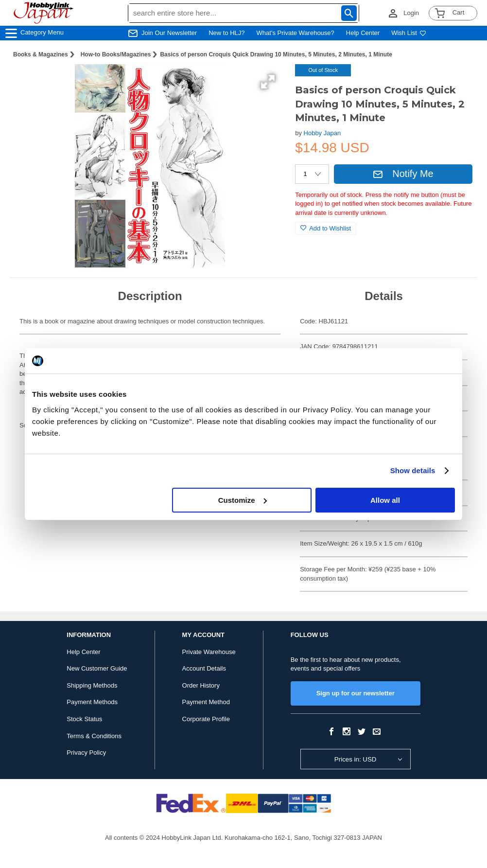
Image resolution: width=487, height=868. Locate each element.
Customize (243, 500)
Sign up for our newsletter (356, 693)
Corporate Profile (206, 719)
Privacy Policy (86, 753)
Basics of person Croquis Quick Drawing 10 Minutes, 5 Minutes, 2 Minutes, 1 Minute (276, 54)
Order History (201, 685)
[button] (268, 82)
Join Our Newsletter (169, 33)
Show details (413, 470)
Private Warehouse (209, 652)
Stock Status (84, 719)
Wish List (409, 33)
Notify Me (403, 174)
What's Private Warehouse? (296, 33)
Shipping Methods (92, 685)
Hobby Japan (322, 133)
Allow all (385, 500)
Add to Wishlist (326, 228)
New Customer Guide (97, 668)
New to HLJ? (226, 33)
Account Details (204, 668)
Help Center (363, 33)
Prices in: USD (356, 759)
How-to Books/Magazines (116, 54)
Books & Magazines (41, 54)
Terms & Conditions (94, 736)
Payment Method (206, 702)
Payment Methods (92, 702)
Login (411, 13)
